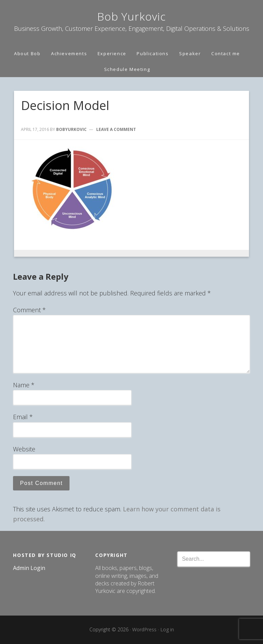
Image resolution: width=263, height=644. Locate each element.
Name (24, 385)
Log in (167, 629)
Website (24, 449)
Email (23, 417)
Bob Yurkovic (131, 16)
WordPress (144, 629)
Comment (29, 310)
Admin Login (29, 568)
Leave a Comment (116, 129)
